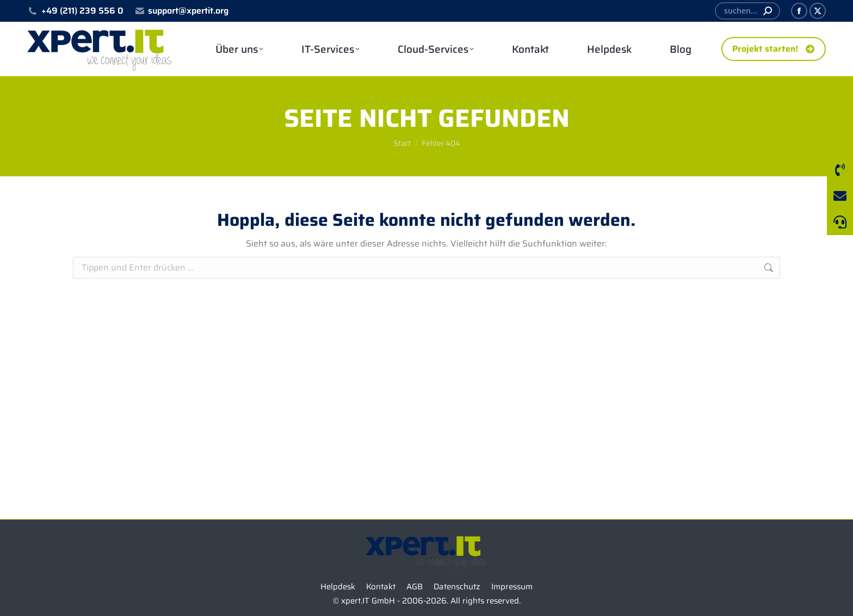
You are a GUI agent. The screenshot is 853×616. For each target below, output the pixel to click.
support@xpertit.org (182, 11)
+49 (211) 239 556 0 (75, 11)
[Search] (747, 11)
